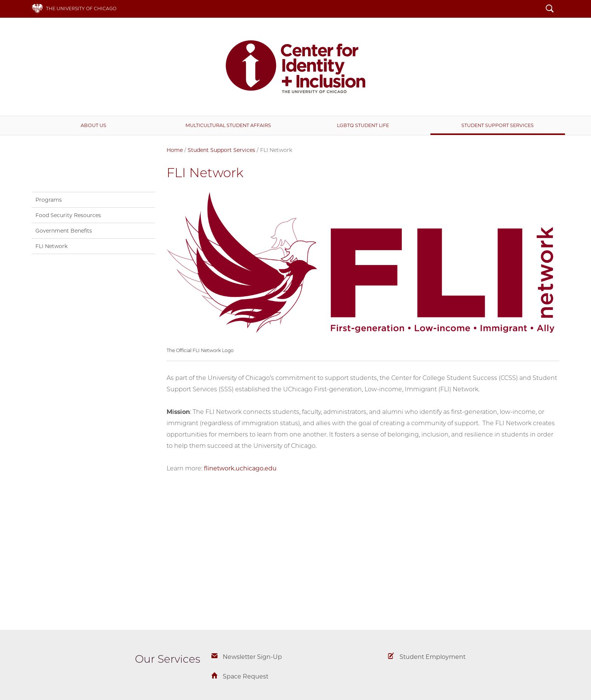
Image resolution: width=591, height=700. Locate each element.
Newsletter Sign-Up (252, 657)
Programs (49, 200)
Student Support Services (498, 125)
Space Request (246, 676)
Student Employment (433, 657)
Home (175, 150)
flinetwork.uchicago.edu (241, 468)
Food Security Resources (68, 215)
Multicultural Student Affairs (228, 125)
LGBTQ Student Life (363, 125)
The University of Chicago (81, 8)
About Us (93, 125)
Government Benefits (64, 231)
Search (550, 9)
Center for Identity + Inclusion (295, 67)
